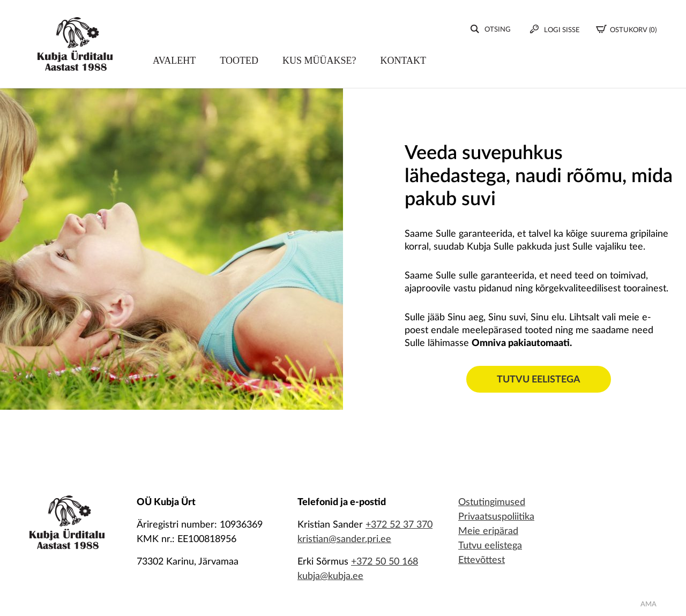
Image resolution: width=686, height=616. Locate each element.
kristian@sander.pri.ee (344, 539)
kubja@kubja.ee (330, 576)
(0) (626, 31)
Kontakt (404, 63)
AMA (648, 604)
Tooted (239, 63)
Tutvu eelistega (539, 380)
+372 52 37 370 (399, 525)
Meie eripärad (488, 531)
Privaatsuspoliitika (496, 517)
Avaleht (174, 63)
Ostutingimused (492, 502)
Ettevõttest (482, 560)
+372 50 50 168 (385, 562)
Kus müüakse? (319, 63)
